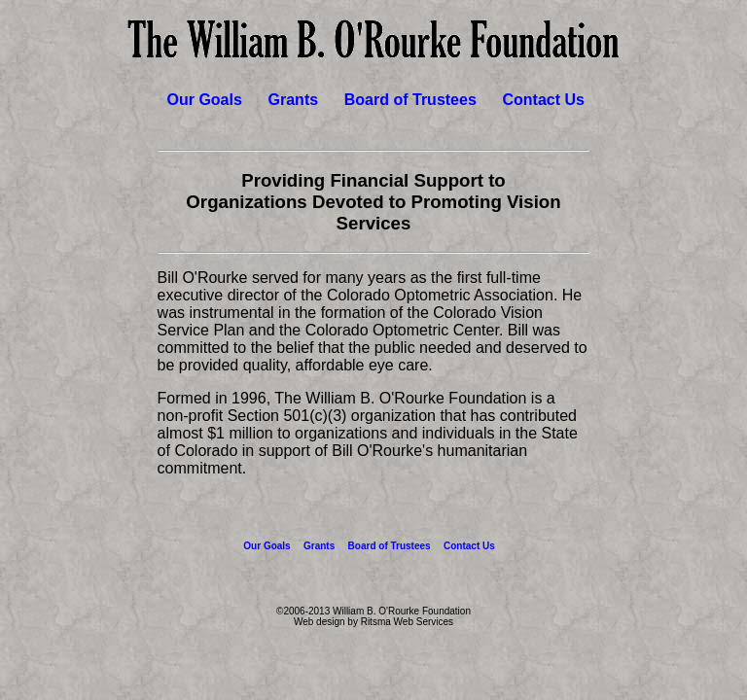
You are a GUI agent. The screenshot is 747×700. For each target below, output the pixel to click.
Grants (294, 100)
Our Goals (205, 100)
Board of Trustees (410, 100)
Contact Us (543, 100)
